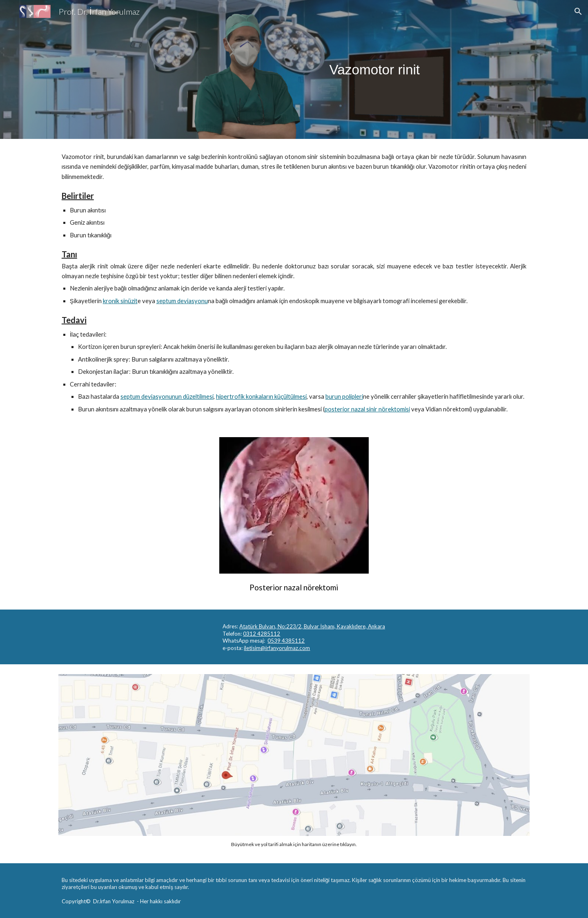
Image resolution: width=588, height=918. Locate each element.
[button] (578, 11)
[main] (374, 69)
